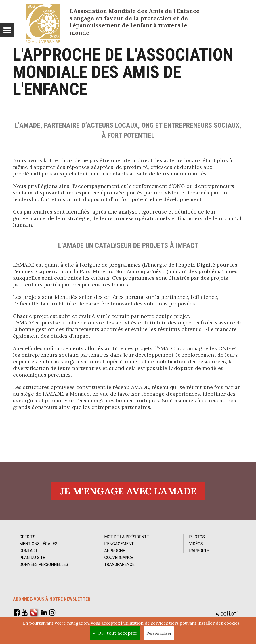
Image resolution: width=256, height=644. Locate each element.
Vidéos (195, 544)
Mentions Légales (41, 544)
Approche (115, 551)
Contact (31, 551)
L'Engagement (120, 544)
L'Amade (43, 24)
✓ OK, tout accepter (115, 633)
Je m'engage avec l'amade (128, 491)
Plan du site (34, 558)
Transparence (120, 565)
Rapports (198, 551)
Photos (196, 537)
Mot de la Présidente (127, 537)
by (228, 614)
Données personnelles (46, 565)
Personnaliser (159, 633)
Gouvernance (119, 558)
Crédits (29, 537)
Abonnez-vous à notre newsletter (52, 599)
